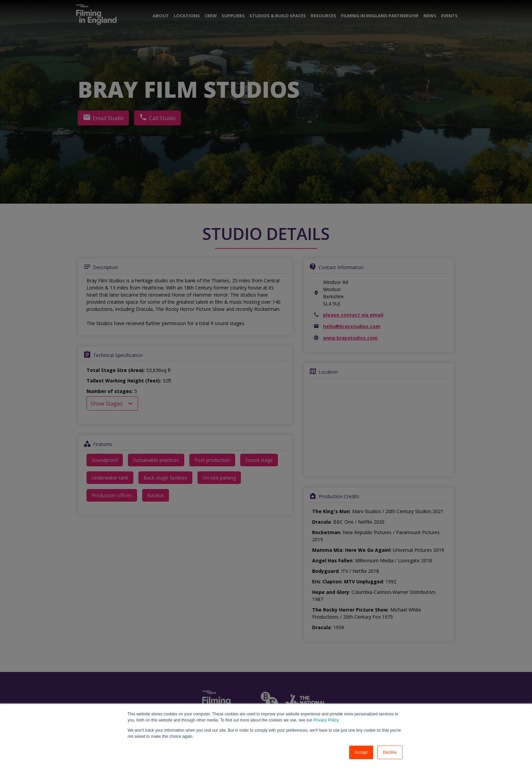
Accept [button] (361, 752)
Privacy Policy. (326, 720)
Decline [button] (390, 752)
